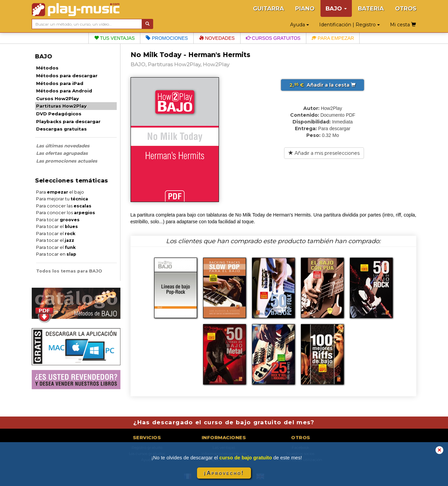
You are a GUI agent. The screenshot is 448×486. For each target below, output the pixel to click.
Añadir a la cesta (323, 85)
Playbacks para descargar (68, 121)
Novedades (217, 38)
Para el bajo (60, 192)
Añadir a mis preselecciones (324, 153)
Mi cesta (403, 25)
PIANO (305, 8)
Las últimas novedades (63, 146)
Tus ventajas (115, 38)
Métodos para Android (64, 91)
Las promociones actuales (67, 161)
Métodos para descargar (67, 76)
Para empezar (333, 38)
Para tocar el (57, 226)
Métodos (47, 68)
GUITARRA (269, 8)
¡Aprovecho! (224, 473)
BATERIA (371, 8)
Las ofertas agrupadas (62, 153)
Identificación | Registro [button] (349, 25)
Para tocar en (56, 254)
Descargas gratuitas (61, 129)
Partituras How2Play (61, 106)
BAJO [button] (336, 8)
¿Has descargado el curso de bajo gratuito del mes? (224, 422)
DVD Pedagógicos (59, 114)
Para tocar (58, 220)
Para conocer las (64, 206)
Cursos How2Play (58, 98)
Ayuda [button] (300, 25)
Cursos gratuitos (273, 38)
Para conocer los (66, 213)
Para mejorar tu (62, 199)
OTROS (406, 8)
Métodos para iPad (60, 83)
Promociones (167, 38)
